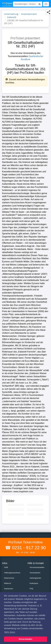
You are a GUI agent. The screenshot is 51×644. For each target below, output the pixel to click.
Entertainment (29, 14)
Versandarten (35, 573)
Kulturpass (34, 583)
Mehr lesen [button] (10, 632)
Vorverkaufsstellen (37, 567)
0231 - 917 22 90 (28, 548)
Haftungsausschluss (12, 573)
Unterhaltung (11, 14)
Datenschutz (9, 578)
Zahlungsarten (35, 578)
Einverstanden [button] (26, 639)
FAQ (31, 589)
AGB (6, 567)
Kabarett (12, 17)
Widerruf (7, 583)
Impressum (9, 589)
